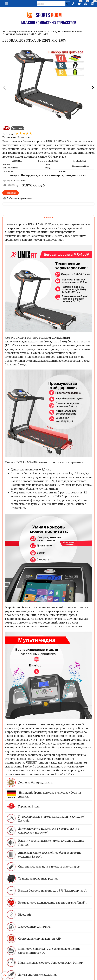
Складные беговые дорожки (66, 31)
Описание (49, 218)
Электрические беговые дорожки (27, 31)
